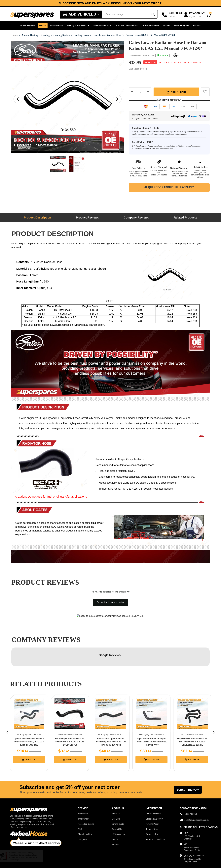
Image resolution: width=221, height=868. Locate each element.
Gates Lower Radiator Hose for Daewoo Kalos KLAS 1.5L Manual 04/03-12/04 (134, 35)
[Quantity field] (140, 92)
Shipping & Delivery (155, 800)
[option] (110, 3)
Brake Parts (56, 25)
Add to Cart (176, 92)
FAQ (80, 811)
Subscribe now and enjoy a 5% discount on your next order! (110, 3)
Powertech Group (79, 863)
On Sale (43, 25)
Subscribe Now (188, 771)
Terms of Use (152, 811)
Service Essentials (102, 25)
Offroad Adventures (151, 25)
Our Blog (116, 800)
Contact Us (117, 811)
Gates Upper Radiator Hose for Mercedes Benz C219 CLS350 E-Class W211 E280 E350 (29, 723)
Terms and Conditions (155, 821)
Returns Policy (152, 805)
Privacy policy (152, 816)
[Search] (153, 14)
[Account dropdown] (194, 15)
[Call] (172, 15)
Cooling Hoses (81, 35)
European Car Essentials (127, 25)
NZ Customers (118, 816)
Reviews (197, 25)
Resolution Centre (86, 805)
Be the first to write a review (110, 602)
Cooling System (62, 35)
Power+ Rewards (153, 795)
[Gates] (176, 55)
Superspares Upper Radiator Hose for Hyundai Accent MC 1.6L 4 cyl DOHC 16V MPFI (152, 723)
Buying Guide (118, 805)
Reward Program (181, 25)
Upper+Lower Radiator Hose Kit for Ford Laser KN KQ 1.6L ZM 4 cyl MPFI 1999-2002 (70, 723)
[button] (28, 26)
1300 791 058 (162, 175)
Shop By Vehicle (85, 816)
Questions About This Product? (169, 187)
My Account (83, 795)
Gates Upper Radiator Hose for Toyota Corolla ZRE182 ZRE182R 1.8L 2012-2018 (111, 723)
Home (15, 35)
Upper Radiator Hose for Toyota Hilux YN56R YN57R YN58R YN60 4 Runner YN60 (192, 723)
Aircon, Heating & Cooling (36, 35)
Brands (167, 25)
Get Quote (83, 821)
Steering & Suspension (78, 25)
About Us (116, 795)
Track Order (83, 800)
